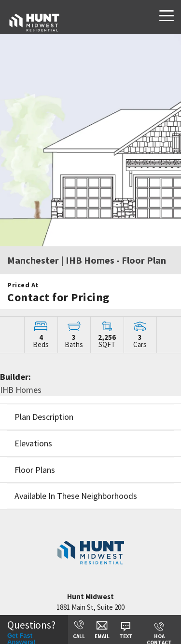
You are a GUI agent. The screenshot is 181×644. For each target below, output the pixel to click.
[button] (90, 417)
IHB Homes (21, 390)
